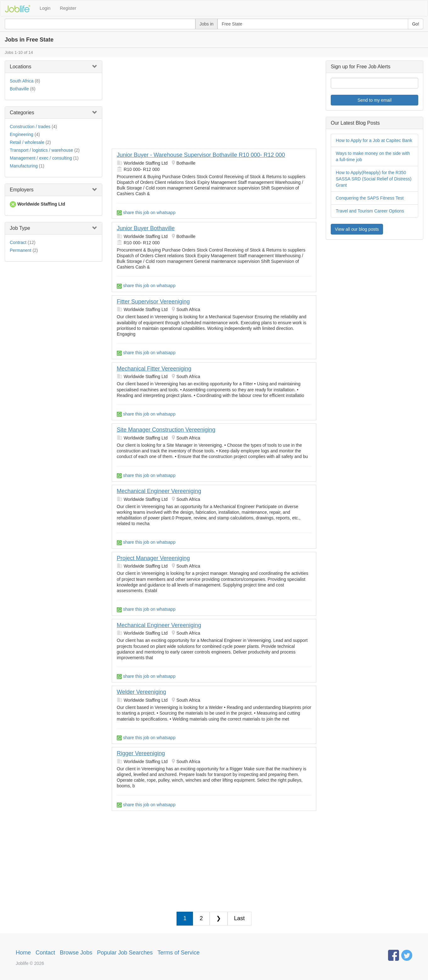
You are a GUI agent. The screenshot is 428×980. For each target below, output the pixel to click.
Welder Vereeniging (141, 692)
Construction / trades (30, 127)
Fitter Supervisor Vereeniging (153, 302)
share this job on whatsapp (146, 212)
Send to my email (374, 100)
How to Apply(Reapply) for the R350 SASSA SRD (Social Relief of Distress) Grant (374, 179)
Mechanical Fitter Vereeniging (154, 369)
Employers (22, 190)
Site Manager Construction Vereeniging (166, 430)
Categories (22, 113)
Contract (18, 242)
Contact (45, 953)
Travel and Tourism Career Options (370, 211)
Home (23, 953)
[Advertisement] (214, 105)
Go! (416, 24)
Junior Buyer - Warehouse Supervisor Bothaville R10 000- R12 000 (201, 155)
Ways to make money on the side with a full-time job (373, 156)
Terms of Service (178, 953)
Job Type (20, 228)
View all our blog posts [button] (357, 229)
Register (68, 8)
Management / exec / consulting (41, 158)
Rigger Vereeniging (141, 753)
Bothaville (19, 89)
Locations (21, 67)
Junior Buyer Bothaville (146, 228)
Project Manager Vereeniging (153, 558)
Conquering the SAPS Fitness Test (370, 198)
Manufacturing (24, 166)
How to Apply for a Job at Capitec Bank (374, 140)
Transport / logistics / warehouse (41, 150)
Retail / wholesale (27, 142)
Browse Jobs (76, 953)
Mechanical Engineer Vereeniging (159, 491)
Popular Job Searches (125, 953)
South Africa (22, 81)
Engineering (22, 134)
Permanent (20, 250)
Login (45, 8)
